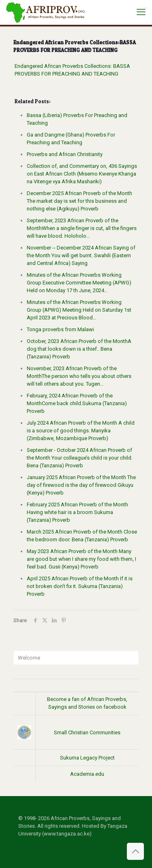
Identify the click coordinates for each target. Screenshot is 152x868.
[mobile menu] (141, 12)
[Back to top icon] (135, 851)
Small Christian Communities (87, 732)
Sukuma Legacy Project (87, 758)
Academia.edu (87, 774)
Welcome (29, 658)
